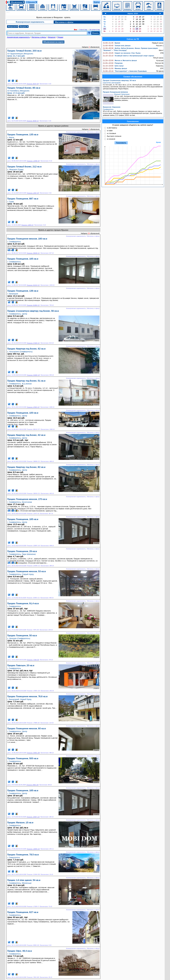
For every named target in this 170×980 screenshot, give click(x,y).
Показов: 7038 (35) (33, 660)
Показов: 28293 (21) (33, 493)
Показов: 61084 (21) (33, 305)
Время (111, 43)
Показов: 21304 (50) (33, 874)
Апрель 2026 (133, 13)
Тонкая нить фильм (117, 45)
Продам (24, 26)
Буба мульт (113, 66)
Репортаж (113, 63)
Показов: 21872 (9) (33, 514)
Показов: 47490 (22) (33, 407)
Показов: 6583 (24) (33, 945)
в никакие (111, 139)
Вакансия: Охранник (112, 107)
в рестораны (112, 128)
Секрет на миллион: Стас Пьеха (122, 53)
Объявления (18, 2)
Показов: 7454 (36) (33, 977)
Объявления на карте (53, 42)
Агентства (83, 30)
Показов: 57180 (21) (33, 343)
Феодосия (13, 26)
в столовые (111, 133)
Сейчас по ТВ (133, 39)
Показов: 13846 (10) (33, 849)
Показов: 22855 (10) (33, 546)
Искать (95, 33)
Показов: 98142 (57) (33, 429)
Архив (158, 142)
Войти (97, 2)
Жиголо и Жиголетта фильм (120, 60)
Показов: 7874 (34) (33, 630)
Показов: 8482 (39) (32, 785)
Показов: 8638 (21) (33, 121)
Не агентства (95, 30)
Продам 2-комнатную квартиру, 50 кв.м (119, 80)
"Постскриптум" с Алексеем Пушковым (125, 71)
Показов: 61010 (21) (33, 285)
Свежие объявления (133, 76)
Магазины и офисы (64, 22)
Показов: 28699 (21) (33, 461)
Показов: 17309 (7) (33, 907)
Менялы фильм (115, 68)
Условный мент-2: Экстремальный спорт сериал (128, 56)
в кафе (110, 130)
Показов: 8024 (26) (33, 84)
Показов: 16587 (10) (33, 817)
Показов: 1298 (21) (27, 225)
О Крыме (32, 2)
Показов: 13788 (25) (33, 161)
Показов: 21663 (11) (33, 598)
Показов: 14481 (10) (33, 691)
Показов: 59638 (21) (33, 253)
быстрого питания (114, 136)
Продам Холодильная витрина (115, 92)
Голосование (133, 121)
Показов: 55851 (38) (33, 753)
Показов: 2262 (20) (33, 193)
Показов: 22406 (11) (33, 566)
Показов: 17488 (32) (33, 723)
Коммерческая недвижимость (30, 22)
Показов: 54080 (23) (33, 375)
